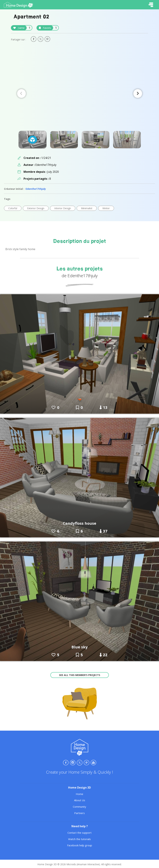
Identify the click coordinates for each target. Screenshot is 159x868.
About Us (80, 800)
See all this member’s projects (80, 675)
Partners (79, 813)
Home (79, 794)
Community (79, 807)
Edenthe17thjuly (36, 189)
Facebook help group (80, 845)
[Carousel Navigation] (80, 93)
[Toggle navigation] (151, 5)
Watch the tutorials (79, 839)
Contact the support (79, 833)
